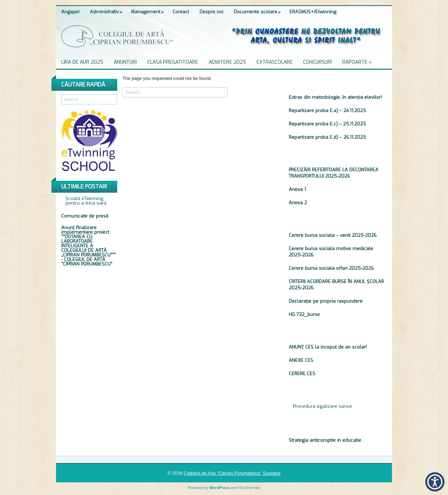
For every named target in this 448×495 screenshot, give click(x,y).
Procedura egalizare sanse (323, 406)
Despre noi (211, 12)
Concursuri (317, 62)
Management (149, 10)
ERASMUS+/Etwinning (313, 12)
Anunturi (125, 62)
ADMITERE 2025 (227, 62)
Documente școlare (259, 10)
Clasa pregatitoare (173, 62)
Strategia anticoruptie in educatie (325, 440)
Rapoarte (359, 61)
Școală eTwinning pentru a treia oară (86, 201)
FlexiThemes (249, 488)
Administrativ (108, 10)
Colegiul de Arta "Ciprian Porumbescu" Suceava (232, 473)
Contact (181, 12)
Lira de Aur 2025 (82, 62)
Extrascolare (275, 62)
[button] (435, 482)
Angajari (70, 12)
